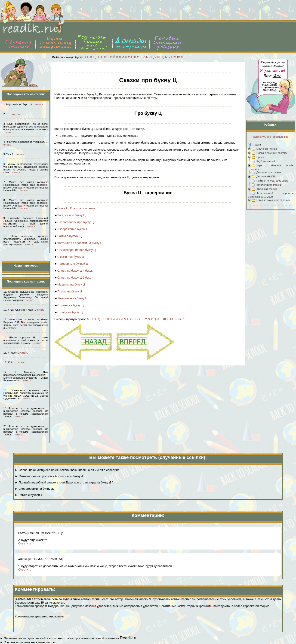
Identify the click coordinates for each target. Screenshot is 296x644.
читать (39, 104)
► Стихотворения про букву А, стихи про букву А (49, 476)
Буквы (260, 157)
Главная (257, 145)
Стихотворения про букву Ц (77, 250)
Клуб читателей (266, 161)
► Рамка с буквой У (29, 495)
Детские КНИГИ (266, 176)
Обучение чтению (267, 149)
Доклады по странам (269, 172)
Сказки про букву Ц (71, 257)
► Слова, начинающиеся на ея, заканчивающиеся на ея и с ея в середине (67, 470)
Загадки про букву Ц (71, 215)
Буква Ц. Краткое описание (76, 208)
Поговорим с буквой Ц (73, 264)
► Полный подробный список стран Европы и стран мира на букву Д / (64, 482)
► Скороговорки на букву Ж (34, 489)
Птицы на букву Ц (70, 291)
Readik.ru (129, 638)
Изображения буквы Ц (73, 229)
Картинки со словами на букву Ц (80, 243)
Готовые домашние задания (273, 200)
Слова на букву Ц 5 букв (74, 278)
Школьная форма (267, 189)
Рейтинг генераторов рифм (273, 181)
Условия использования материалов (29, 642)
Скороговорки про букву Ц (76, 222)
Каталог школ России (269, 185)
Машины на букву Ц (71, 284)
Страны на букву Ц (71, 305)
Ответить (25, 543)
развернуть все (262, 137)
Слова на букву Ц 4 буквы (75, 271)
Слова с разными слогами (272, 153)
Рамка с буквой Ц (69, 236)
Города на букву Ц (70, 312)
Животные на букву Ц (72, 298)
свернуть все (281, 137)
